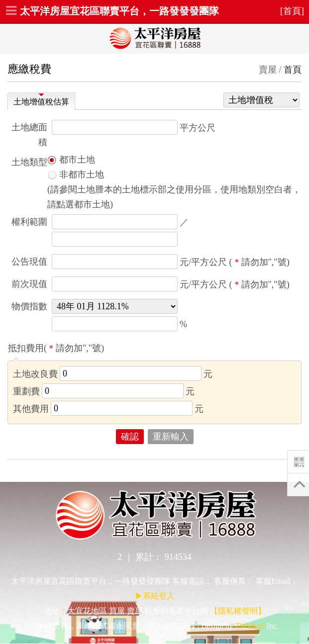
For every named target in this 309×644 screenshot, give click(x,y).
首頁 (293, 70)
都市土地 (71, 160)
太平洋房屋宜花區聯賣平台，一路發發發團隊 (119, 11)
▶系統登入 (155, 596)
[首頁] (292, 11)
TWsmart (250, 626)
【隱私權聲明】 (238, 611)
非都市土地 (76, 175)
